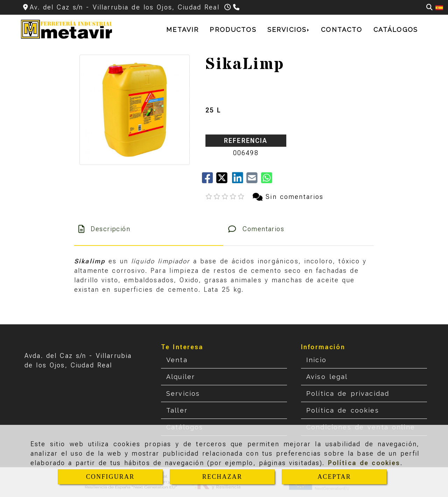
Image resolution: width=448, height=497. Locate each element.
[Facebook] (209, 180)
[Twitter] (224, 180)
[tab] (149, 229)
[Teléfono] (237, 7)
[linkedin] (239, 180)
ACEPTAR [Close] (334, 477)
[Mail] (254, 180)
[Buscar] (429, 7)
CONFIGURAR (110, 477)
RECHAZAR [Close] (222, 477)
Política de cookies (364, 463)
